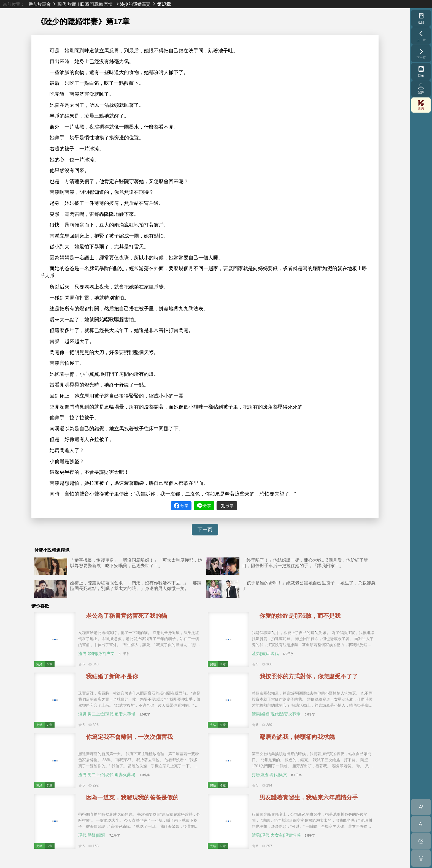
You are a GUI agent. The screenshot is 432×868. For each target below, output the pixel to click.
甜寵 (72, 4)
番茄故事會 (40, 4)
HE (81, 4)
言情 (108, 4)
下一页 (205, 530)
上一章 (421, 36)
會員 (421, 105)
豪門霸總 (94, 4)
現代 (62, 4)
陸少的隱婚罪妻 (135, 4)
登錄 (421, 89)
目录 (421, 71)
